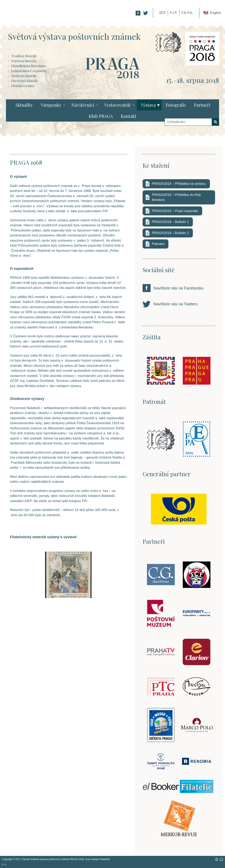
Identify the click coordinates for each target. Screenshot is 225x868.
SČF (162, 13)
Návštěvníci (83, 105)
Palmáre (158, 244)
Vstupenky (51, 105)
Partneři (202, 105)
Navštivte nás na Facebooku (179, 288)
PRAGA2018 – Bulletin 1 (170, 222)
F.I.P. (174, 13)
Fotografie (176, 105)
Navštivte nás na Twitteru (176, 304)
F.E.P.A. (187, 13)
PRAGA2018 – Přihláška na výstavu (179, 184)
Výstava (148, 105)
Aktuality (24, 105)
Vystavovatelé (118, 105)
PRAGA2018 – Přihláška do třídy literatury (177, 197)
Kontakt (129, 116)
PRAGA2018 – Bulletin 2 (170, 233)
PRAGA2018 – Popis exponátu (175, 211)
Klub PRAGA (101, 116)
